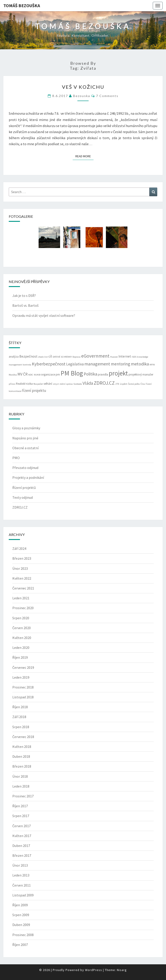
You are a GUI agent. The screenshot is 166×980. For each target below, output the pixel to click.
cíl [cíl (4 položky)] (50, 356)
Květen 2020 (22, 638)
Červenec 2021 (23, 588)
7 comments (107, 96)
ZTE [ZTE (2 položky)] (117, 384)
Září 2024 (19, 548)
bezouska (82, 96)
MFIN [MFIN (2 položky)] (152, 365)
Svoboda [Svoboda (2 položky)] (78, 384)
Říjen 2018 (20, 707)
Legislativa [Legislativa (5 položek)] (75, 364)
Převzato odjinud (25, 468)
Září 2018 (19, 717)
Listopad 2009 (23, 895)
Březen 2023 (22, 558)
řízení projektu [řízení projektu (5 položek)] (34, 391)
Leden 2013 (21, 875)
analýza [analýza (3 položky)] (14, 357)
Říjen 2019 (20, 657)
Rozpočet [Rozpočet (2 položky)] (38, 384)
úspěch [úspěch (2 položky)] (124, 384)
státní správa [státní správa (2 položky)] (66, 384)
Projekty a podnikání (28, 477)
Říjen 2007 (20, 945)
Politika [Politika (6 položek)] (90, 374)
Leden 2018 (21, 786)
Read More (84, 156)
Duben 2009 (21, 925)
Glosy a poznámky (26, 428)
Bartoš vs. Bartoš (25, 305)
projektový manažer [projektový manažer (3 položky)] (141, 375)
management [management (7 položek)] (97, 364)
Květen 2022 (22, 578)
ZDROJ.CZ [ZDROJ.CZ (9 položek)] (104, 383)
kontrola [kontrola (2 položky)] (27, 365)
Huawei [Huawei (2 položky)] (114, 357)
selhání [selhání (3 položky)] (48, 384)
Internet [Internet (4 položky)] (125, 356)
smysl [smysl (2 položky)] (56, 384)
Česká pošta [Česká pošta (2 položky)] (134, 384)
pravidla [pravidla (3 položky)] (103, 375)
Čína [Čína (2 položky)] (143, 384)
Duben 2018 (21, 756)
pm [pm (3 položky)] (58, 375)
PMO (16, 458)
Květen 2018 (22, 747)
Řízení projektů (24, 488)
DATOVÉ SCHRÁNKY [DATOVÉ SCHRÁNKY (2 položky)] (62, 357)
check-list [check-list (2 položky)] (43, 357)
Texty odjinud (23, 497)
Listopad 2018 (23, 697)
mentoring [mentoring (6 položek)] (120, 364)
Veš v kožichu (83, 87)
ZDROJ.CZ (20, 507)
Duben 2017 (21, 846)
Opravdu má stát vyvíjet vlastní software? (44, 315)
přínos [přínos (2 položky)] (12, 384)
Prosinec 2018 (23, 687)
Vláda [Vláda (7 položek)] (88, 383)
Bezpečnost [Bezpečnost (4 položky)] (28, 356)
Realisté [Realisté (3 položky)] (21, 384)
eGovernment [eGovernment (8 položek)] (95, 356)
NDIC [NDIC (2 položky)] (31, 375)
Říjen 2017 (20, 806)
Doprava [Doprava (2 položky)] (76, 357)
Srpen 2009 (21, 915)
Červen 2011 (22, 885)
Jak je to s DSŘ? (24, 296)
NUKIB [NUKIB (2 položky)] (37, 375)
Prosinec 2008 (23, 935)
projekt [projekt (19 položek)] (118, 373)
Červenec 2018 (23, 737)
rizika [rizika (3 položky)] (29, 384)
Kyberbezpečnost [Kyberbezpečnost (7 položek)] (49, 364)
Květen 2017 (22, 836)
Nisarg (122, 970)
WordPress (94, 970)
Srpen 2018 (21, 727)
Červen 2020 (22, 628)
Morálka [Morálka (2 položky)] (13, 375)
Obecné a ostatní (25, 448)
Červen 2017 (22, 826)
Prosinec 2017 (23, 796)
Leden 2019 (21, 677)
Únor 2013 (20, 865)
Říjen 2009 (20, 905)
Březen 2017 (22, 855)
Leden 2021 (21, 598)
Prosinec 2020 (23, 608)
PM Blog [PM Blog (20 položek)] (72, 373)
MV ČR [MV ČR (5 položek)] (23, 374)
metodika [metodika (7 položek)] (140, 364)
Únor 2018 (20, 776)
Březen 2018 (22, 766)
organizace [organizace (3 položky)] (48, 375)
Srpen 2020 (21, 618)
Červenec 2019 (23, 667)
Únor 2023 (20, 568)
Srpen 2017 (21, 816)
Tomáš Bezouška (22, 5)
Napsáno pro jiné (25, 438)
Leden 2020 (21, 648)
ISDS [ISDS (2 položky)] (134, 357)
